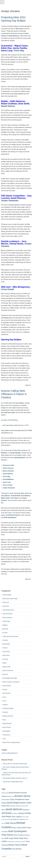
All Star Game (6, 621)
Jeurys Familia (20, 48)
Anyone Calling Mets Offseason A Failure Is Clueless (14, 394)
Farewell (5, 648)
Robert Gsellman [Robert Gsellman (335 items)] (19, 835)
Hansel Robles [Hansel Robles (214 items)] (22, 806)
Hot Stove (5, 659)
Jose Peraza (14, 498)
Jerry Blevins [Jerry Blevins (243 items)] (15, 814)
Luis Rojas (5, 318)
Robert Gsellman (9, 104)
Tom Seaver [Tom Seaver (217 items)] (23, 842)
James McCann (8, 474)
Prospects (5, 712)
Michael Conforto (14, 515)
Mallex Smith (5, 498)
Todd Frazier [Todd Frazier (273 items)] (11, 842)
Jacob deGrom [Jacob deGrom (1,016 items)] (14, 809)
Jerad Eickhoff (15, 496)
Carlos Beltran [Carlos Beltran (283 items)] (5, 800)
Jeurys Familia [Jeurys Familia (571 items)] (25, 813)
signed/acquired (19, 458)
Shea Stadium (6, 731)
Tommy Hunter (16, 244)
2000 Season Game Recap (10, 599)
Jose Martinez (26, 496)
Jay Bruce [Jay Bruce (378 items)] (26, 810)
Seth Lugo (19, 29)
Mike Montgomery (21, 287)
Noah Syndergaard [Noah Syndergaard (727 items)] (17, 831)
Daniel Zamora (8, 106)
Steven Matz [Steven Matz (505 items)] (19, 838)
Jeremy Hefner (19, 94)
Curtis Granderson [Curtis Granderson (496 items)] (17, 799)
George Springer (15, 453)
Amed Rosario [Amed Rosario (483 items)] (14, 793)
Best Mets (5, 629)
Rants (4, 720)
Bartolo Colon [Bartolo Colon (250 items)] (11, 796)
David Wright (6, 644)
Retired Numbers (7, 724)
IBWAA (5, 663)
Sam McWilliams (8, 479)
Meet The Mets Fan (8, 671)
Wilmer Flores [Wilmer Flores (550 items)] (14, 845)
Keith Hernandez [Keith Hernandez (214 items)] (25, 817)
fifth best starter (10, 413)
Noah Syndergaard (10, 517)
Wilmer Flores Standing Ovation (11, 742)
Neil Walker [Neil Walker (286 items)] (5, 832)
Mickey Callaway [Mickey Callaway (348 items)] (17, 828)
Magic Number (7, 667)
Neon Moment (6, 693)
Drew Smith (24, 104)
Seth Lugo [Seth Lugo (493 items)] (9, 838)
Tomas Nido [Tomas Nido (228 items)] (17, 842)
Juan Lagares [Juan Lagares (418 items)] (17, 817)
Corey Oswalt (7, 289)
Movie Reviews (7, 686)
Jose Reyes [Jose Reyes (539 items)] (6, 816)
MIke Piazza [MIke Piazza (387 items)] (27, 828)
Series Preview (7, 727)
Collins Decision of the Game (11, 636)
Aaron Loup (7, 51)
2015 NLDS (6, 606)
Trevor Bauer (20, 403)
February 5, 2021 (23, 425)
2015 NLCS (6, 602)
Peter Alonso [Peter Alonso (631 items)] (7, 835)
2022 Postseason (7, 618)
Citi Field (5, 633)
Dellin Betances (14, 36)
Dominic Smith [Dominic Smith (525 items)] (25, 803)
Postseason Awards (8, 708)
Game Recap (6, 652)
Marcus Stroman (8, 471)
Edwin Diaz (6, 48)
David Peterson (18, 198)
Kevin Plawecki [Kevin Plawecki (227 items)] (5, 819)
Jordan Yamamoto (10, 201)
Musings (5, 689)
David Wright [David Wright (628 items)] (13, 803)
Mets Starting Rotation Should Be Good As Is (15, 778)
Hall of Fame (6, 655)
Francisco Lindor (8, 465)
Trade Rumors (7, 735)
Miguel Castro (21, 46)
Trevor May (19, 51)
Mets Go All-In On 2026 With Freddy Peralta (15, 764)
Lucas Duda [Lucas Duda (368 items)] (13, 819)
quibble (18, 542)
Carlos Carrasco (14, 205)
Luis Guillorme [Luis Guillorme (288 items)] (21, 819)
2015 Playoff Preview (8, 610)
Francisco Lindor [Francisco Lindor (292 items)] (14, 806)
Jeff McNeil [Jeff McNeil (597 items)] (6, 813)
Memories (5, 674)
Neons (4, 697)
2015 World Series (8, 614)
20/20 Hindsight (7, 595)
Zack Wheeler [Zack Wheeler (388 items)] (17, 849)
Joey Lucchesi (8, 485)
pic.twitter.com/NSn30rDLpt (10, 420)
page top (28, 385)
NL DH (4, 701)
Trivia (4, 739)
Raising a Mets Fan (8, 716)
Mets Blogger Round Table (10, 678)
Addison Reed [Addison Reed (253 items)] (5, 793)
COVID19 (5, 640)
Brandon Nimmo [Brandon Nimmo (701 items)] (23, 796)
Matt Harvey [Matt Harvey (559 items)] (11, 823)
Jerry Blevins (5, 496)
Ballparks (5, 625)
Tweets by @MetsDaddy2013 (9, 753)
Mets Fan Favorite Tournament (11, 682)
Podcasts (5, 705)
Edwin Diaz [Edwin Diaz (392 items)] (5, 806)
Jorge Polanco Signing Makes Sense (13, 782)
